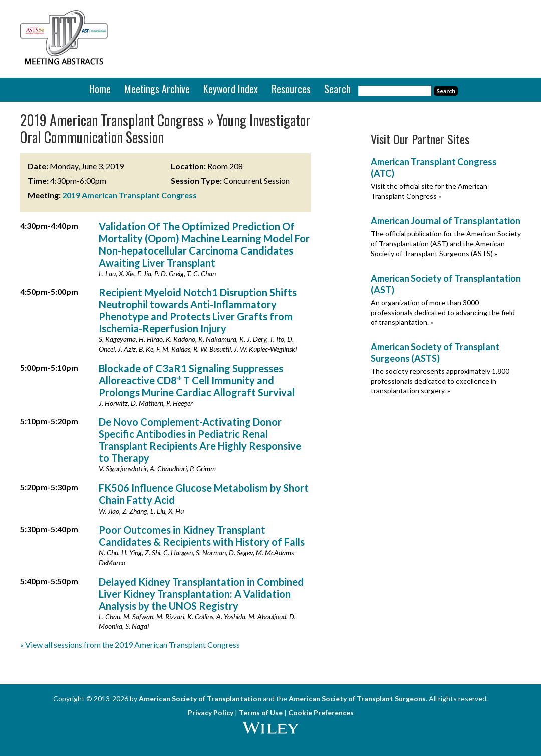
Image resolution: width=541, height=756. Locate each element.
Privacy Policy (211, 713)
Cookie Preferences (321, 713)
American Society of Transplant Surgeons (357, 699)
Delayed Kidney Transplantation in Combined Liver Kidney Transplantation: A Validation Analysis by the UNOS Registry (201, 594)
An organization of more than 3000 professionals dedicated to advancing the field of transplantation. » (443, 312)
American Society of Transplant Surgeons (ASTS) (435, 352)
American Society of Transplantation (200, 699)
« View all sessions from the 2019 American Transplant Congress (130, 645)
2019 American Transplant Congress (129, 195)
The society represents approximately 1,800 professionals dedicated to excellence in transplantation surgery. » (440, 381)
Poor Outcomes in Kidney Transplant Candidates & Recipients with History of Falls (202, 536)
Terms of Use (261, 713)
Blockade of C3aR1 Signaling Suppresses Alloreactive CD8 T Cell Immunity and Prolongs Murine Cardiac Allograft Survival (197, 380)
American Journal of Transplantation (446, 221)
